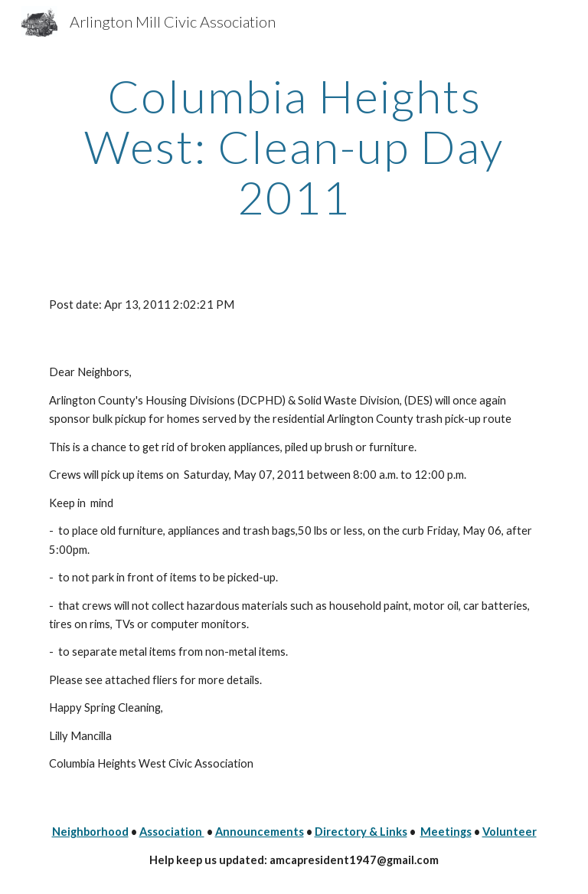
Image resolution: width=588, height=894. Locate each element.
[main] (294, 146)
